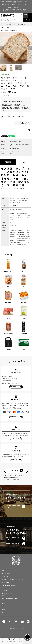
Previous (2, 48)
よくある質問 (14, 470)
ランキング (4, 607)
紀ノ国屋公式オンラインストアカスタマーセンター (13, 579)
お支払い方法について (15, 417)
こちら (23, 480)
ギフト (3, 612)
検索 (29, 20)
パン (5, 28)
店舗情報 (4, 596)
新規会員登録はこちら (15, 387)
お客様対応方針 (5, 577)
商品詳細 (8, 162)
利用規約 (4, 571)
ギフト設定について (15, 438)
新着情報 (4, 604)
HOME (2, 28)
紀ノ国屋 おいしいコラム (7, 593)
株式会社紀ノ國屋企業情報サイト (13, 507)
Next (30, 48)
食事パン (9, 28)
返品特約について (15, 460)
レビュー (24, 162)
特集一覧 (4, 610)
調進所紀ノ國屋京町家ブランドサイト (13, 538)
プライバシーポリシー (6, 574)
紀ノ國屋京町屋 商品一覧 (12, 544)
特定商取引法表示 (5, 582)
